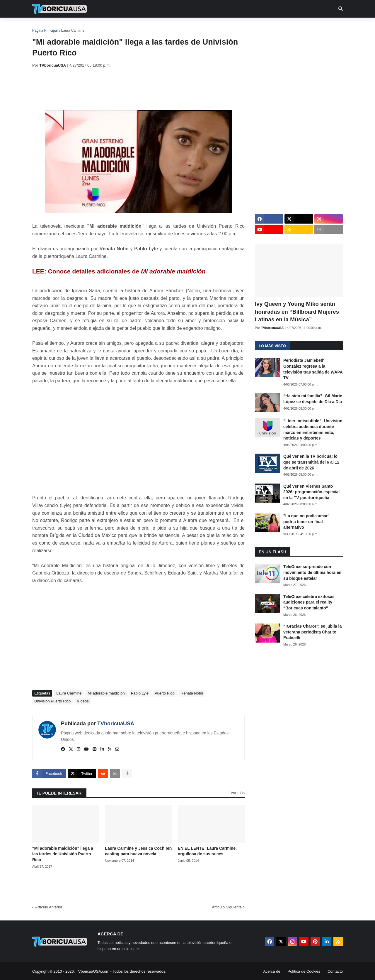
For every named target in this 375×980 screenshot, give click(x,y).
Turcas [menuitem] (154, 26)
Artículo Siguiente (227, 907)
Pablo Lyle (140, 693)
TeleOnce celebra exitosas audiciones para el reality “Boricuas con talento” (309, 602)
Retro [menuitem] (247, 26)
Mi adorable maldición (106, 693)
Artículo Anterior (49, 907)
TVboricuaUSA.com (93, 971)
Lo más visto (272, 346)
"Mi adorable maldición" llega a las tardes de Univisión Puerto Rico (63, 854)
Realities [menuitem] (126, 26)
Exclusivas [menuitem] (218, 26)
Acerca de (272, 971)
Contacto (335, 971)
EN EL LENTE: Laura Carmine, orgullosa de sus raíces (207, 851)
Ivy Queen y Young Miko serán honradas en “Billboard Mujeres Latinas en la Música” (297, 312)
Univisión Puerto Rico (52, 701)
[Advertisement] (139, 89)
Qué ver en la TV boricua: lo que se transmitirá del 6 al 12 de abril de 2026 (311, 462)
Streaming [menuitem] (184, 26)
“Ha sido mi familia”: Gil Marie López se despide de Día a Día (313, 399)
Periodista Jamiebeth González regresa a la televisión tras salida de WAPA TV (313, 369)
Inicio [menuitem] (43, 26)
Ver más (238, 793)
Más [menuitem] (267, 26)
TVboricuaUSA (116, 724)
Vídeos (83, 701)
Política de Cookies (304, 971)
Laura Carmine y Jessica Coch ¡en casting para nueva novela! (138, 851)
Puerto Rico (165, 693)
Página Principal (45, 31)
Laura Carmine (73, 31)
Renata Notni (192, 693)
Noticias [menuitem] (68, 26)
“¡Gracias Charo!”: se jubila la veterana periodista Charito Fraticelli (312, 632)
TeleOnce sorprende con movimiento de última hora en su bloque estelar (312, 572)
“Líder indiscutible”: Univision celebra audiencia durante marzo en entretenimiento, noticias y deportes (313, 429)
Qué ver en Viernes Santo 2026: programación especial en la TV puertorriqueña (311, 492)
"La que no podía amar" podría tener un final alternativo (306, 522)
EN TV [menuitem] (97, 26)
